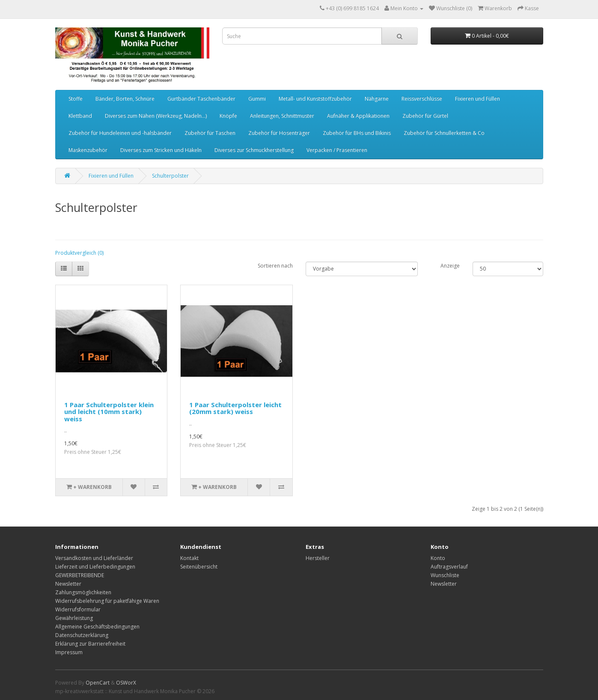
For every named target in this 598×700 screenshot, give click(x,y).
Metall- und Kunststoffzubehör (315, 99)
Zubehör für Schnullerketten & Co (444, 133)
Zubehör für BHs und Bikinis (357, 133)
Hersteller (318, 558)
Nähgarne (377, 99)
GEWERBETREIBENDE (80, 575)
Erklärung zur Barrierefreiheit (90, 644)
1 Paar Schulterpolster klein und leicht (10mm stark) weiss (109, 412)
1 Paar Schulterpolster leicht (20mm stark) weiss (235, 408)
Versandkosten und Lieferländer (94, 558)
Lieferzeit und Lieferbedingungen (95, 567)
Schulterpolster (170, 176)
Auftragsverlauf (449, 567)
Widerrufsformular (78, 609)
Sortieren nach (275, 266)
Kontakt (189, 558)
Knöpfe (228, 116)
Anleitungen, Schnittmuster (282, 116)
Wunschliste (445, 575)
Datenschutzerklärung (82, 635)
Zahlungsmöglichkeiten (83, 592)
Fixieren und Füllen (478, 99)
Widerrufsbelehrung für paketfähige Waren (107, 601)
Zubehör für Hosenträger (279, 133)
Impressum (69, 652)
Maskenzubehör (88, 150)
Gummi (257, 99)
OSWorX (126, 683)
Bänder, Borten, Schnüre (125, 99)
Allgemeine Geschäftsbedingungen (97, 627)
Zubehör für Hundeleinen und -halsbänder (120, 133)
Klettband (80, 116)
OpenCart (98, 683)
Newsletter (68, 584)
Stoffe (76, 99)
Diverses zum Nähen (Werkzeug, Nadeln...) (156, 116)
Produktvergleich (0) (79, 253)
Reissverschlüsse (422, 99)
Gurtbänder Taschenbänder (201, 99)
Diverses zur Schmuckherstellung (254, 150)
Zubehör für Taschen (210, 133)
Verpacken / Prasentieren (337, 150)
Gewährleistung (74, 618)
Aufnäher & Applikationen (358, 116)
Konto (438, 558)
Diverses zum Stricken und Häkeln (161, 150)
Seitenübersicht (199, 567)
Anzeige (450, 266)
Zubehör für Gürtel (425, 116)
